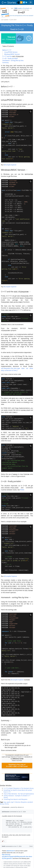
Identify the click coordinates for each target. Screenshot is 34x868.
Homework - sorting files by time (13, 60)
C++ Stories (9, 2)
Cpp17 (13, 836)
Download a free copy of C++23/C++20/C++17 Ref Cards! (17, 800)
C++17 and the (13, 56)
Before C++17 (7, 50)
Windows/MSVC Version (12, 54)
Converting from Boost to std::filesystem (16, 834)
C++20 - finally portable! (10, 58)
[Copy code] (31, 111)
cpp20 (8, 836)
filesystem (24, 836)
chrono (7, 838)
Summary (6, 62)
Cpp (5, 836)
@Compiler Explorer (10, 301)
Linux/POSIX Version (11, 52)
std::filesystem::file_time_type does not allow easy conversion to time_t (17, 384)
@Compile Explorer (10, 170)
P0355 (22, 509)
